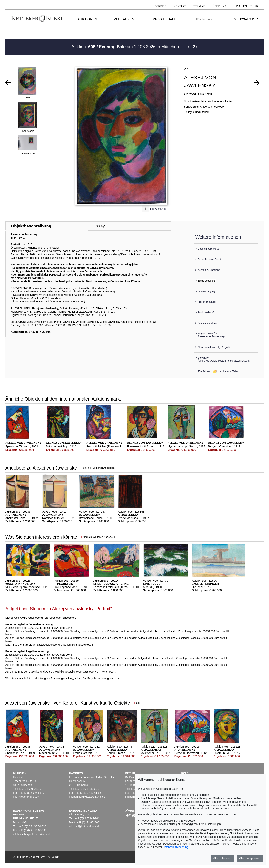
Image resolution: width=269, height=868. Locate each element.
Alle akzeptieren (250, 858)
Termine (199, 6)
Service (161, 6)
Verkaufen (124, 19)
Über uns (219, 6)
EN (245, 6)
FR (257, 6)
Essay (99, 226)
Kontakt (180, 6)
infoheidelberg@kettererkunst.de (32, 834)
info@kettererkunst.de (26, 797)
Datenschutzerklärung (175, 847)
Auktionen (87, 19)
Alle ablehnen (222, 858)
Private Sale (164, 19)
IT (251, 6)
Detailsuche (249, 19)
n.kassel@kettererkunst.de (85, 826)
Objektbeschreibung (31, 226)
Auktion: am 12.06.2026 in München (126, 47)
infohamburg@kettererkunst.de (87, 797)
